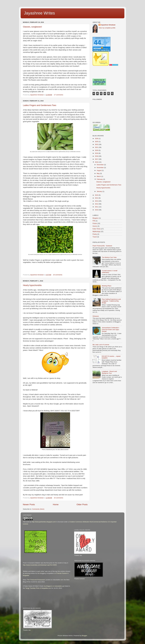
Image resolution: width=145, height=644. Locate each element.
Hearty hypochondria (32, 285)
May (98, 173)
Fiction (95, 223)
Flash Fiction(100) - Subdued (102, 246)
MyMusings (96, 231)
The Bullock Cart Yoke (109, 257)
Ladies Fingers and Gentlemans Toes (40, 105)
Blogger (84, 636)
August (99, 170)
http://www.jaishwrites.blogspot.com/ (44, 522)
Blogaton (96, 218)
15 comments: (59, 498)
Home (56, 504)
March (99, 176)
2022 (97, 144)
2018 (97, 156)
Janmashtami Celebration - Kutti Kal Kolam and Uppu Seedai (111, 329)
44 (97, 42)
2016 (97, 162)
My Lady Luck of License (101, 345)
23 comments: (58, 275)
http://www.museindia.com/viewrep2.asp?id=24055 (40, 565)
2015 (97, 195)
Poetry (95, 234)
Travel (95, 237)
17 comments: (59, 95)
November (100, 168)
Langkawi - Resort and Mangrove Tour (109, 372)
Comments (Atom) (38, 509)
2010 (97, 210)
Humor (95, 226)
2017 (97, 159)
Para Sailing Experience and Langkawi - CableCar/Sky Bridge (111, 301)
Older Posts (82, 504)
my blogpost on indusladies (53, 586)
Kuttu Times (97, 229)
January (100, 191)
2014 (97, 198)
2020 (97, 150)
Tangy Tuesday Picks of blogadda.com (38, 588)
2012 (97, 204)
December (100, 165)
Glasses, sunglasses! (32, 27)
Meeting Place (107, 286)
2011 (97, 207)
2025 (97, 142)
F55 (94, 221)
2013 (97, 201)
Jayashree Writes (39, 13)
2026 (97, 139)
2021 (97, 147)
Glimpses (96, 316)
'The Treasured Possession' (36, 580)
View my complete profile (107, 28)
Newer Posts (29, 504)
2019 (97, 153)
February (100, 179)
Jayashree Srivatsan (108, 25)
